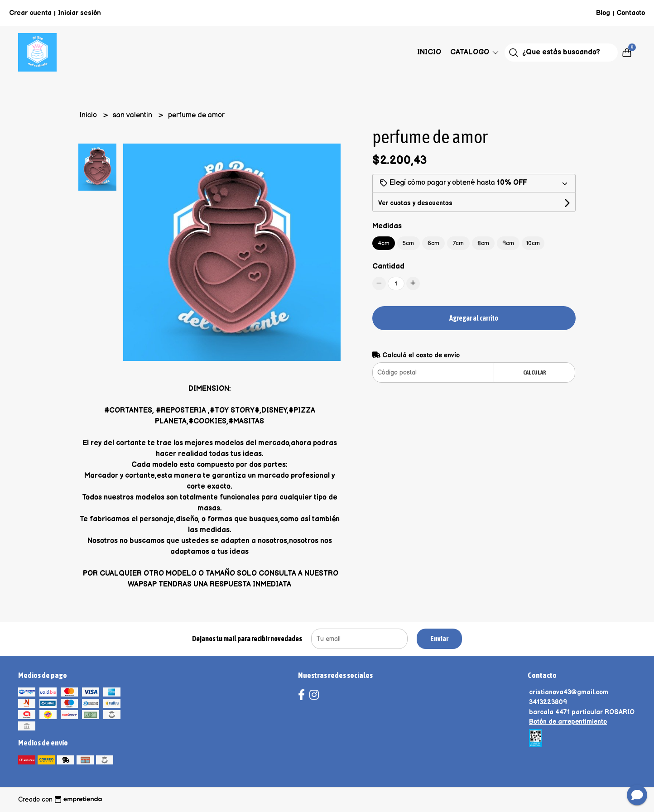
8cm (483, 243)
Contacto (631, 13)
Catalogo (475, 52)
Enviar (439, 639)
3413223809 (548, 702)
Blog (603, 13)
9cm (508, 243)
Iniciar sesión (79, 13)
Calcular (535, 372)
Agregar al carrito (474, 318)
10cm (533, 243)
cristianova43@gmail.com (569, 692)
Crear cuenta (30, 13)
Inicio (429, 52)
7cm (458, 243)
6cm (433, 243)
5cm (408, 243)
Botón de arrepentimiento (568, 722)
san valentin (133, 115)
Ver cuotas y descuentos (415, 203)
